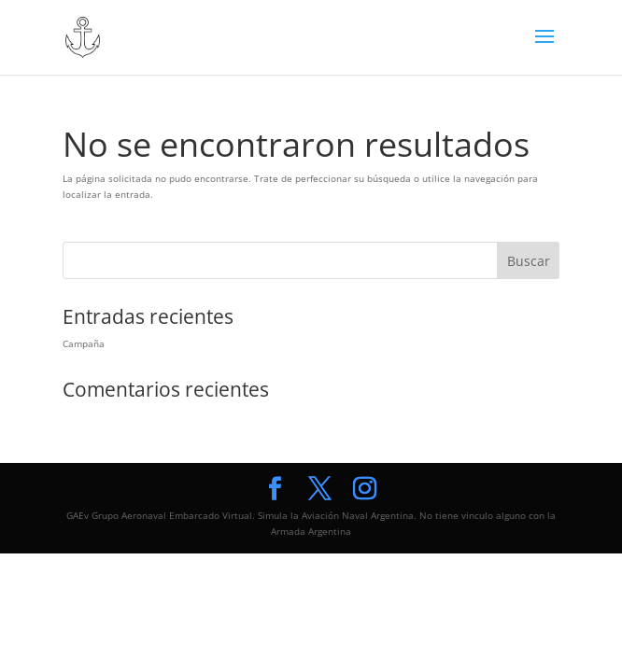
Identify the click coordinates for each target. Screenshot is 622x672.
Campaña (84, 343)
